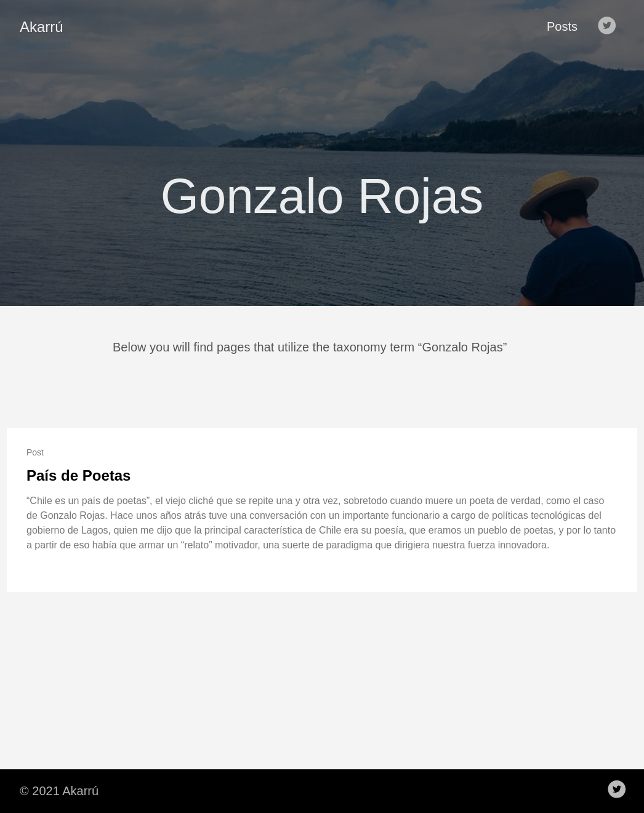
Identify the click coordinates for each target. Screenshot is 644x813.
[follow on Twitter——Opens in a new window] (610, 26)
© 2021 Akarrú (59, 791)
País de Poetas (78, 475)
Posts (562, 26)
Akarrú (42, 27)
